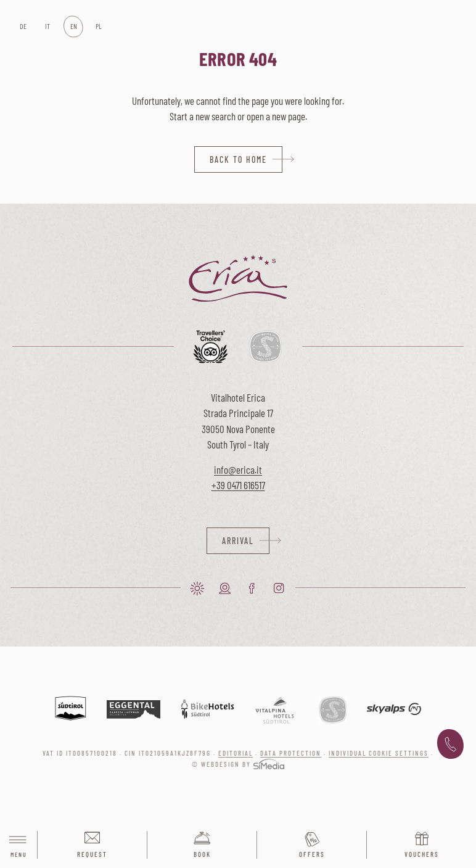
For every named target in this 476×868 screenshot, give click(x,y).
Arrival (238, 541)
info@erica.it (238, 469)
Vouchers (422, 854)
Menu (18, 845)
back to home (238, 159)
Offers (312, 854)
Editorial (236, 753)
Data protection (291, 753)
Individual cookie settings (379, 753)
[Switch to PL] (98, 27)
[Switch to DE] (23, 27)
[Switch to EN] (73, 27)
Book (202, 854)
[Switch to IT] (48, 27)
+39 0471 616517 (238, 485)
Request (92, 854)
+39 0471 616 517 (450, 745)
